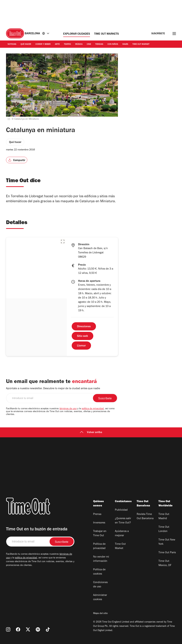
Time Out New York (167, 542)
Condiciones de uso (100, 585)
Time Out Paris (167, 553)
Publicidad (121, 510)
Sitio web (83, 336)
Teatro (67, 44)
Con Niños (113, 44)
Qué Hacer (26, 44)
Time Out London (164, 529)
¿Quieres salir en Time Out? (123, 521)
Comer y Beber (43, 44)
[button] (63, 241)
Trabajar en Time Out (100, 534)
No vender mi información (101, 559)
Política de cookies (99, 572)
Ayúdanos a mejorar (122, 534)
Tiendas (99, 44)
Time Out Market (141, 44)
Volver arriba (91, 433)
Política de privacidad (99, 546)
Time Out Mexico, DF (165, 563)
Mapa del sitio (100, 614)
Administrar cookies (100, 597)
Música (79, 44)
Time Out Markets (106, 34)
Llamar (81, 346)
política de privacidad (93, 409)
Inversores (99, 523)
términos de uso (68, 409)
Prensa (97, 514)
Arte (57, 44)
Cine (89, 44)
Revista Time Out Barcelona (145, 517)
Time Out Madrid (164, 517)
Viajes (125, 44)
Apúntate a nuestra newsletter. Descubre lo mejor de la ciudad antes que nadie (53, 389)
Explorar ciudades (77, 34)
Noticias (12, 44)
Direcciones (84, 327)
